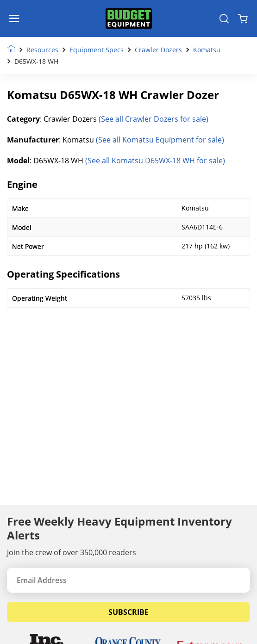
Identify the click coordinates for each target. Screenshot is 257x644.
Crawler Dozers (158, 50)
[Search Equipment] (224, 19)
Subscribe (128, 612)
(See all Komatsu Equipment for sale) (160, 140)
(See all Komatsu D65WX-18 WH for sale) (155, 161)
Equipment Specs (97, 50)
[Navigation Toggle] (16, 19)
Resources (42, 50)
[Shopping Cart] (243, 19)
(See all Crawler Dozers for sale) (154, 119)
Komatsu (207, 50)
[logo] (129, 19)
